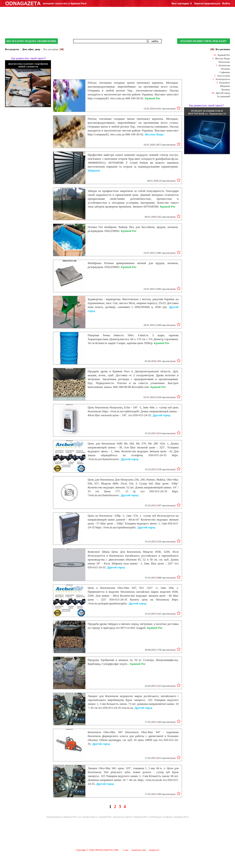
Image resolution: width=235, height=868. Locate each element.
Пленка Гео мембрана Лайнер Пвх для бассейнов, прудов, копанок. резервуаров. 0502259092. (133, 229)
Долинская (224, 65)
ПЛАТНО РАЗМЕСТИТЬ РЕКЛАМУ (204, 41)
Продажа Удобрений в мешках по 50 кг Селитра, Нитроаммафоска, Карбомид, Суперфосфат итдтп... (133, 662)
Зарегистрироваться (207, 3)
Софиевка (225, 72)
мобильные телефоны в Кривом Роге (169, 817)
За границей (224, 96)
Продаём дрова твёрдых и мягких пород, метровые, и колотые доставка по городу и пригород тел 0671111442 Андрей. (133, 626)
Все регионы (223, 49)
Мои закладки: (182, 3)
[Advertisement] (117, 833)
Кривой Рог (224, 55)
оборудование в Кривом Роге (62, 817)
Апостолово (224, 76)
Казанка (226, 89)
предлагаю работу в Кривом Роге (130, 817)
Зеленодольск (223, 79)
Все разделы (12, 49)
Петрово (225, 69)
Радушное (225, 83)
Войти (226, 3)
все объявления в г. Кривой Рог (95, 817)
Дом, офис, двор (31, 49)
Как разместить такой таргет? (29, 58)
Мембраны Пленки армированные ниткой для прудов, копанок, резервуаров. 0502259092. (133, 265)
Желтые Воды (222, 58)
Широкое (225, 86)
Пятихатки (224, 62)
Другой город (223, 93)
